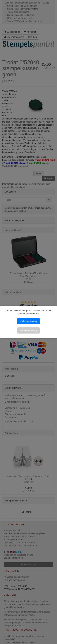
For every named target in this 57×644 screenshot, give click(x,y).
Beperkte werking (28, 330)
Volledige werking (28, 321)
